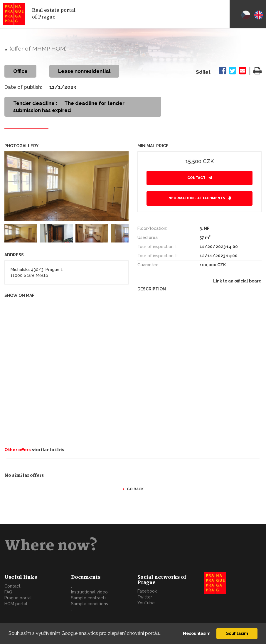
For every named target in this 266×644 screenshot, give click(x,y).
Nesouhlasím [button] (197, 633)
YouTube (146, 603)
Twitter (145, 597)
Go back (135, 489)
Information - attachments (196, 198)
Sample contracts (89, 598)
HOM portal (16, 604)
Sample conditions (90, 604)
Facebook (147, 591)
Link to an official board (237, 281)
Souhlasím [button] (237, 633)
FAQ (8, 592)
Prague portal (18, 598)
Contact (196, 178)
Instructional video (89, 592)
